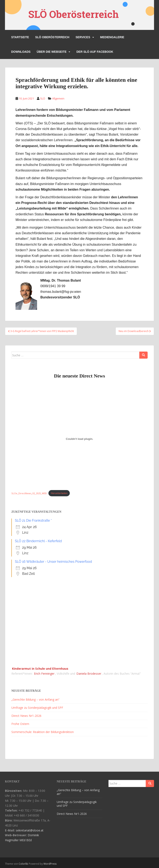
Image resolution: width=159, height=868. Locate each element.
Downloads (21, 52)
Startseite (20, 37)
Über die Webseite (52, 52)
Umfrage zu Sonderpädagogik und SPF (37, 708)
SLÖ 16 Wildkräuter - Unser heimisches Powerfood (53, 562)
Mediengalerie (112, 37)
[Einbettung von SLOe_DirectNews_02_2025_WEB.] (79, 439)
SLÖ (43, 98)
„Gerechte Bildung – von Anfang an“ (35, 699)
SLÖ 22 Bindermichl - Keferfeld (38, 541)
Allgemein (58, 98)
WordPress (50, 864)
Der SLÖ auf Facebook (95, 52)
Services (83, 37)
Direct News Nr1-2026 (26, 716)
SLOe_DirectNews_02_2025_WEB (29, 493)
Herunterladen (59, 493)
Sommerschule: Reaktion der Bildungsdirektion (43, 732)
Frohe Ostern (20, 724)
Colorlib (23, 864)
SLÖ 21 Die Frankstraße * (33, 520)
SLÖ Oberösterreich (52, 37)
